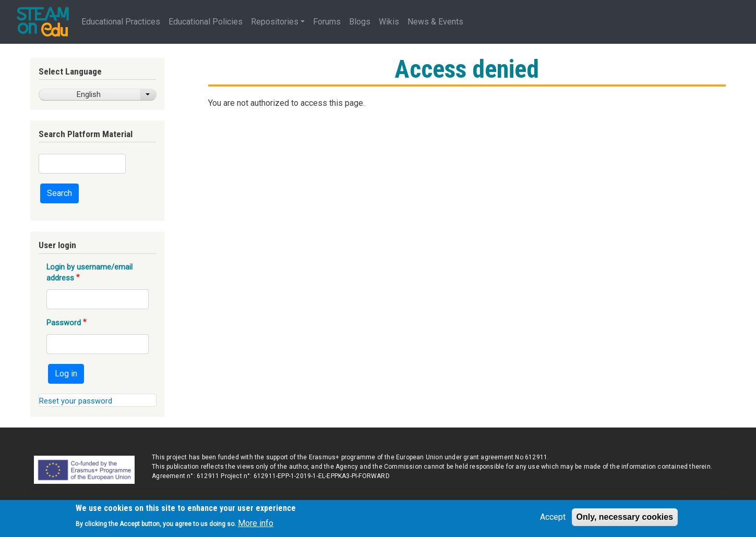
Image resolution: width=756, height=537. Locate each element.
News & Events (435, 22)
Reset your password (76, 401)
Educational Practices (121, 22)
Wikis (389, 22)
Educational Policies (206, 22)
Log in (66, 374)
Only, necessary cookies (625, 520)
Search (59, 193)
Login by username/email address (89, 272)
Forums (327, 22)
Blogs (360, 22)
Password (64, 323)
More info (256, 526)
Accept (553, 520)
